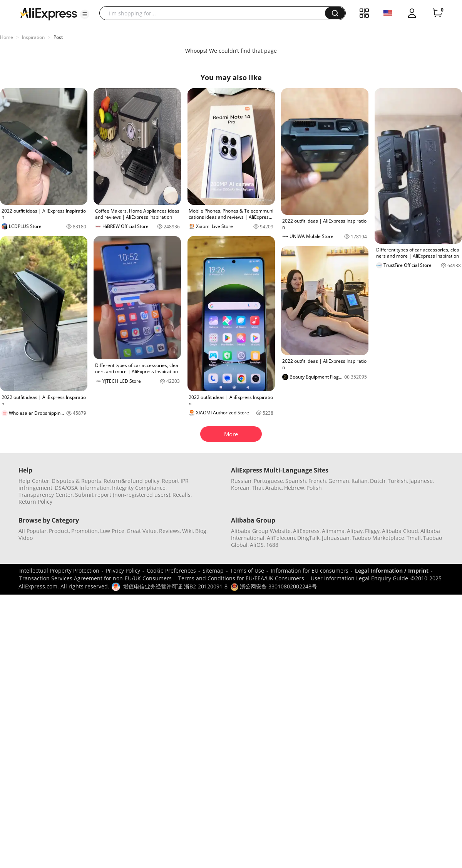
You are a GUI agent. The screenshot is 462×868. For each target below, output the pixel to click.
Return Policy (35, 502)
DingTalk (308, 538)
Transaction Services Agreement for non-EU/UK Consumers (95, 578)
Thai (257, 488)
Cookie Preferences (171, 571)
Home (7, 37)
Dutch (378, 481)
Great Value (142, 531)
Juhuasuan (336, 538)
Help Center (34, 481)
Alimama (333, 531)
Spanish (296, 481)
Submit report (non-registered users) (123, 495)
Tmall (414, 538)
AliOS (257, 545)
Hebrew (294, 488)
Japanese (421, 481)
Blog (201, 531)
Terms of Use (247, 571)
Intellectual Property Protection (59, 571)
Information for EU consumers (310, 571)
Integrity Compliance (139, 488)
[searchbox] (215, 13)
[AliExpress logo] (49, 13)
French (317, 481)
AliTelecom (281, 538)
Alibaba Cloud (400, 531)
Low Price (112, 531)
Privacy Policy (123, 571)
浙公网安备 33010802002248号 (274, 586)
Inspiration (33, 37)
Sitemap (213, 571)
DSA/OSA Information (82, 488)
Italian (360, 481)
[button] (85, 14)
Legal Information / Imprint (392, 571)
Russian (241, 481)
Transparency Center (46, 495)
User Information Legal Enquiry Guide (359, 578)
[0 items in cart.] (437, 13)
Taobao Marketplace (378, 538)
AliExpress (306, 531)
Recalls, (182, 495)
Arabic (274, 488)
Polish (314, 488)
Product (59, 531)
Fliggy (372, 531)
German (339, 481)
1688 (272, 545)
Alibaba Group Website (261, 531)
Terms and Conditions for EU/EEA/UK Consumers (241, 578)
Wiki (187, 531)
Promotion (85, 531)
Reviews (169, 531)
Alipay (355, 531)
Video (26, 538)
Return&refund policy (131, 481)
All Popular (33, 531)
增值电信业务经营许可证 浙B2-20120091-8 (175, 586)
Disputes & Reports (76, 481)
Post (58, 37)
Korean (240, 488)
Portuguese (268, 481)
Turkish (397, 481)
